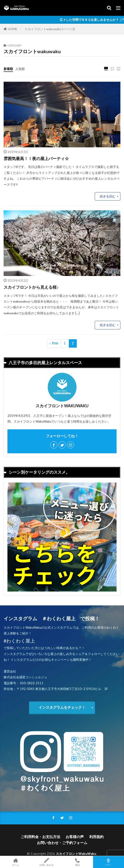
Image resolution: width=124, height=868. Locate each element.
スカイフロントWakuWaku (76, 854)
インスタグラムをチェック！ (62, 707)
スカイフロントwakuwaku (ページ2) (50, 29)
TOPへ (109, 862)
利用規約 (96, 837)
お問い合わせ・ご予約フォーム (62, 843)
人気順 (20, 69)
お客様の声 (75, 837)
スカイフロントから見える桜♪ (31, 287)
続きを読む (108, 196)
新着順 (8, 69)
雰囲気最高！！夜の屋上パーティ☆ (36, 159)
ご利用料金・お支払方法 (40, 837)
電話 (78, 862)
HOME (13, 29)
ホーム (15, 862)
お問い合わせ (46, 862)
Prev (55, 343)
